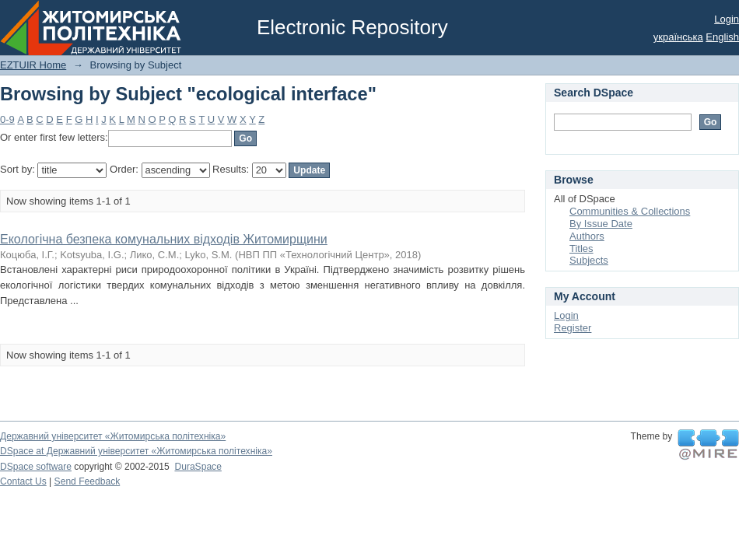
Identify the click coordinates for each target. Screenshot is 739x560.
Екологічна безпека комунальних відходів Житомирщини (164, 239)
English (722, 37)
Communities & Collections (630, 211)
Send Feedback (88, 481)
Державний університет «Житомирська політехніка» (113, 436)
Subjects (589, 260)
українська (678, 37)
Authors (587, 236)
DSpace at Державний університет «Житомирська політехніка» (136, 451)
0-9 (7, 119)
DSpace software (36, 467)
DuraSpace (198, 467)
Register (573, 328)
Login (727, 19)
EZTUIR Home (33, 65)
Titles (581, 248)
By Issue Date (601, 224)
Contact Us (23, 481)
